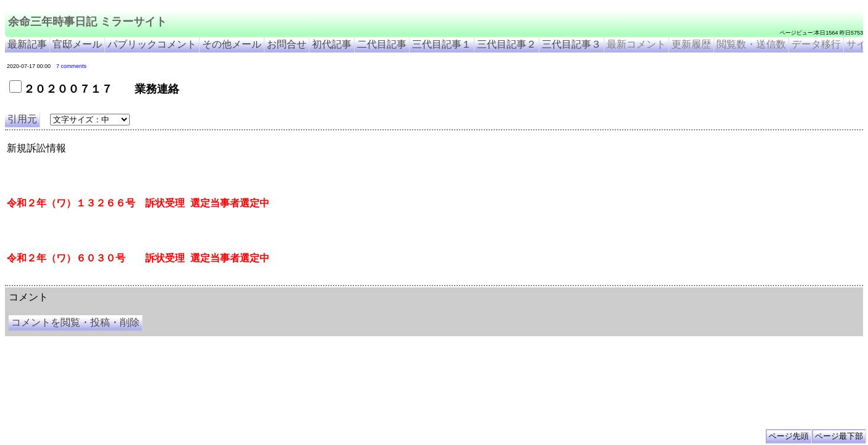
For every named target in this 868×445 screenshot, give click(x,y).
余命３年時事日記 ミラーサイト (130, 281)
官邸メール (77, 44)
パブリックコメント (152, 44)
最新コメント (636, 44)
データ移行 (816, 44)
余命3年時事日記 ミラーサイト (212, 281)
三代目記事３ (571, 44)
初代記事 (332, 44)
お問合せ (287, 44)
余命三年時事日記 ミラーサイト (87, 22)
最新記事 (27, 44)
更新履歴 (691, 44)
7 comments (71, 66)
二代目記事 (382, 44)
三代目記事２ (507, 44)
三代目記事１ (442, 44)
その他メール (232, 44)
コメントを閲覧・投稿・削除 (75, 322)
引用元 (22, 119)
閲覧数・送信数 (751, 44)
